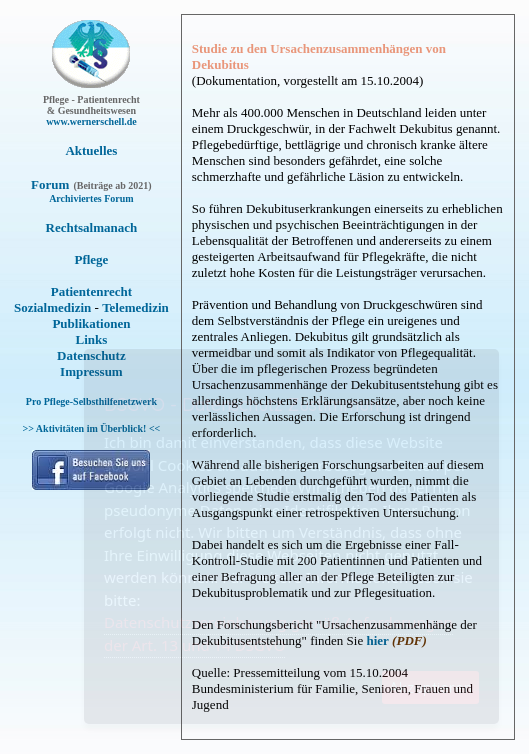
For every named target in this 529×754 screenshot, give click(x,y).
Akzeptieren (430, 687)
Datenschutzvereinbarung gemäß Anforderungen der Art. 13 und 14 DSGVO (278, 633)
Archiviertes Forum (91, 198)
